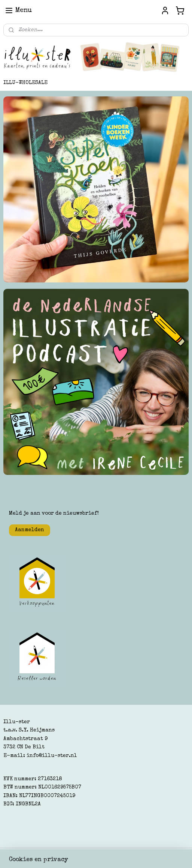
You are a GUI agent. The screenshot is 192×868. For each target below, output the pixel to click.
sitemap (64, 854)
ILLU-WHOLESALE (25, 83)
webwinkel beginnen (106, 854)
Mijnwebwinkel (173, 854)
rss (78, 854)
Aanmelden (30, 530)
